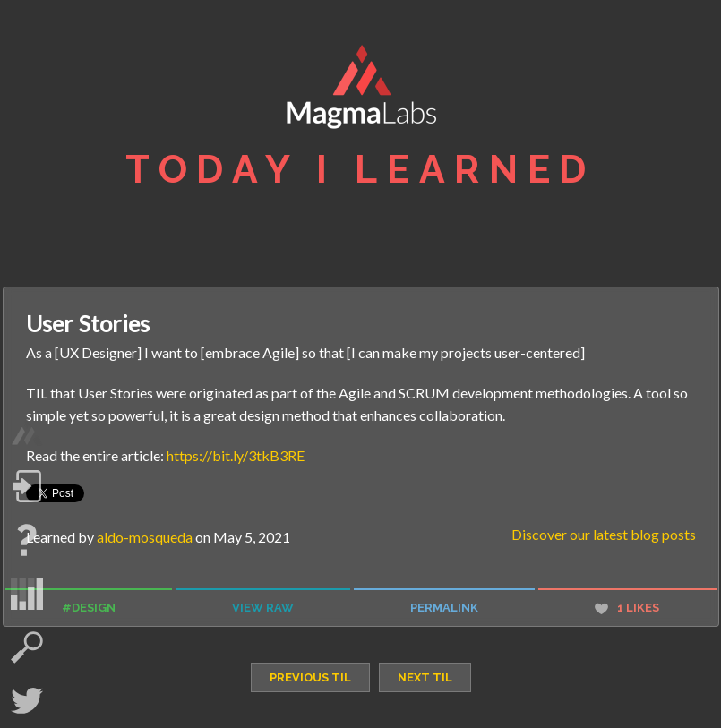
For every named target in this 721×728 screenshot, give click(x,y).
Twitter (27, 701)
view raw (263, 608)
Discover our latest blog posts (604, 534)
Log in (27, 486)
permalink (444, 608)
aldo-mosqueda (145, 537)
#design (89, 608)
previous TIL (310, 677)
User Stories (88, 323)
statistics (27, 594)
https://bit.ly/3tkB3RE (236, 455)
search (27, 647)
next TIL (425, 677)
